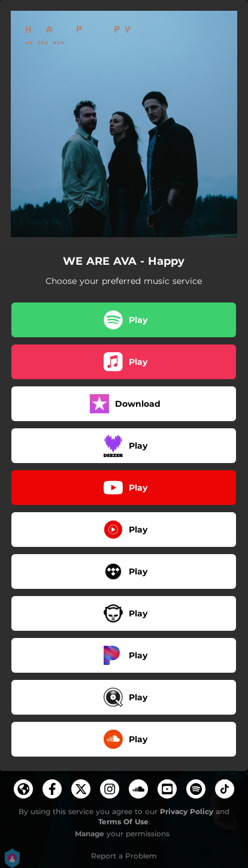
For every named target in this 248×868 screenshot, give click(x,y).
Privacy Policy (187, 811)
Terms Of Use (123, 822)
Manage (90, 834)
